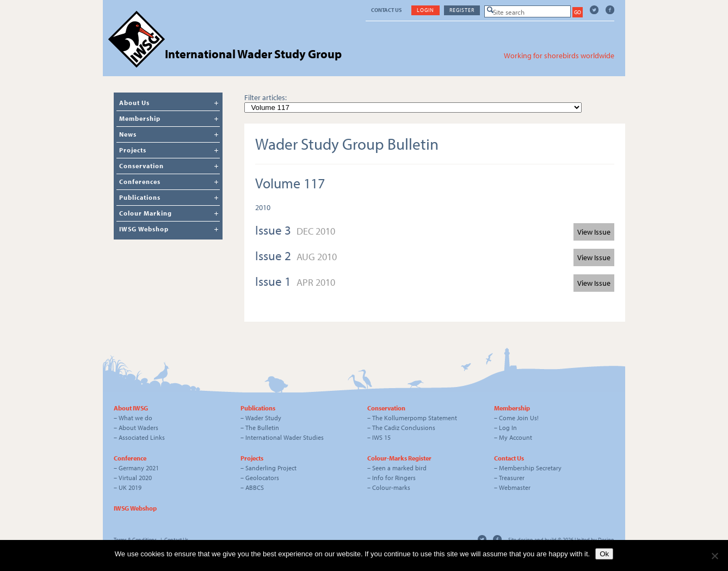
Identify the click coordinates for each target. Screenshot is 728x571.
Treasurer (512, 478)
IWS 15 (381, 437)
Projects (133, 150)
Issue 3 (274, 230)
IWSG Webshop (144, 229)
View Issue (594, 232)
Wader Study (263, 418)
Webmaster (515, 487)
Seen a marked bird (399, 468)
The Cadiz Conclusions (404, 428)
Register (462, 10)
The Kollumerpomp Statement (415, 418)
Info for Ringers (394, 478)
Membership (140, 118)
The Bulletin (262, 428)
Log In (508, 428)
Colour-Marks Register (399, 458)
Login (425, 10)
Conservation (141, 166)
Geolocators (262, 478)
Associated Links (142, 437)
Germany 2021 (139, 468)
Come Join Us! (519, 418)
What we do (135, 418)
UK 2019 (130, 487)
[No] (714, 556)
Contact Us (386, 10)
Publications (140, 197)
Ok (604, 554)
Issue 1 (274, 281)
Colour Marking (146, 213)
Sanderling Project (271, 468)
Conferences (140, 182)
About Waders (138, 428)
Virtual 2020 (135, 478)
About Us (134, 103)
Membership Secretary (530, 468)
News (128, 134)
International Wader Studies (285, 437)
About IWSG (131, 408)
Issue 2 (274, 256)
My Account (516, 437)
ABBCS (255, 487)
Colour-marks (391, 487)
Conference (130, 458)
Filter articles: (266, 97)
